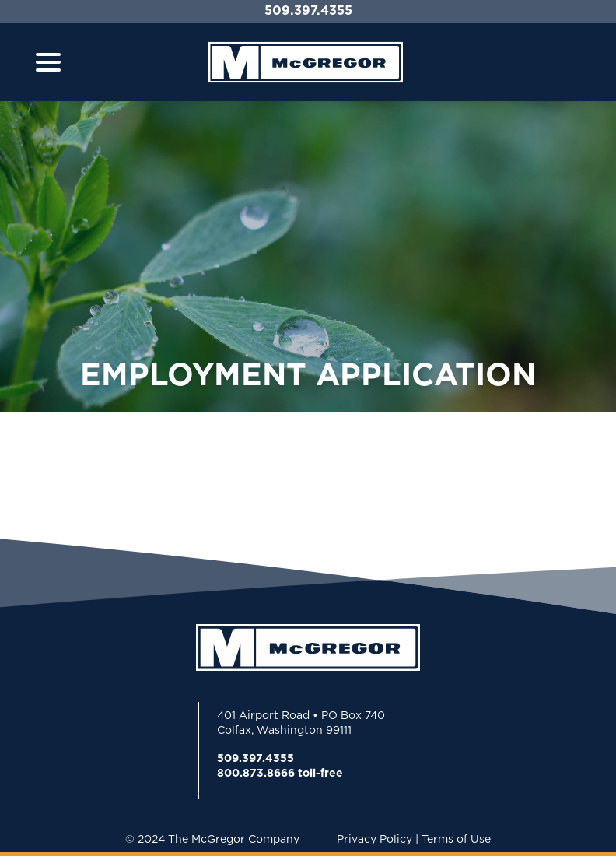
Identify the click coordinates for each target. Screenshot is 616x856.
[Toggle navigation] (48, 62)
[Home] (306, 62)
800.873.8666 (256, 773)
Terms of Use (456, 839)
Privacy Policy (374, 839)
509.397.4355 (308, 11)
